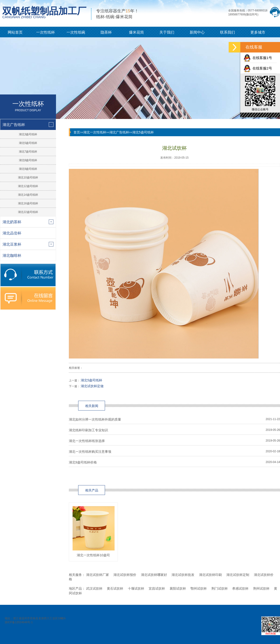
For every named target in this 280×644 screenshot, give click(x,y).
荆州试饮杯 (261, 588)
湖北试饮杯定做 (92, 386)
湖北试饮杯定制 (238, 575)
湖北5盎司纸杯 (28, 143)
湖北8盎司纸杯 (28, 160)
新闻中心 (197, 32)
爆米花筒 (136, 32)
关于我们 (167, 32)
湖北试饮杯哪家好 (154, 575)
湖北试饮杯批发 (183, 575)
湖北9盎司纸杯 (28, 169)
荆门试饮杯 (220, 588)
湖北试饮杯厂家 (98, 575)
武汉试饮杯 (94, 588)
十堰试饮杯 (136, 588)
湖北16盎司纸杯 (28, 203)
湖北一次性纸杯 (95, 132)
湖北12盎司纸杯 (28, 186)
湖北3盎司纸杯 (28, 134)
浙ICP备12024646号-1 (19, 622)
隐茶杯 (106, 32)
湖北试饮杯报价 (125, 575)
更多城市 (258, 32)
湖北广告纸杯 (119, 132)
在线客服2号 (258, 68)
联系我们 (227, 32)
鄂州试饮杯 (199, 588)
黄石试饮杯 (115, 588)
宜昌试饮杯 (157, 588)
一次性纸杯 (45, 32)
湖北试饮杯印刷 (210, 575)
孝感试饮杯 (240, 588)
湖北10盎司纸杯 (28, 178)
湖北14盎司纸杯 (28, 195)
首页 (77, 132)
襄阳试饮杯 (178, 588)
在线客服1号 (258, 58)
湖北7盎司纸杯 (28, 152)
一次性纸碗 (76, 32)
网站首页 (15, 32)
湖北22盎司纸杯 (28, 212)
